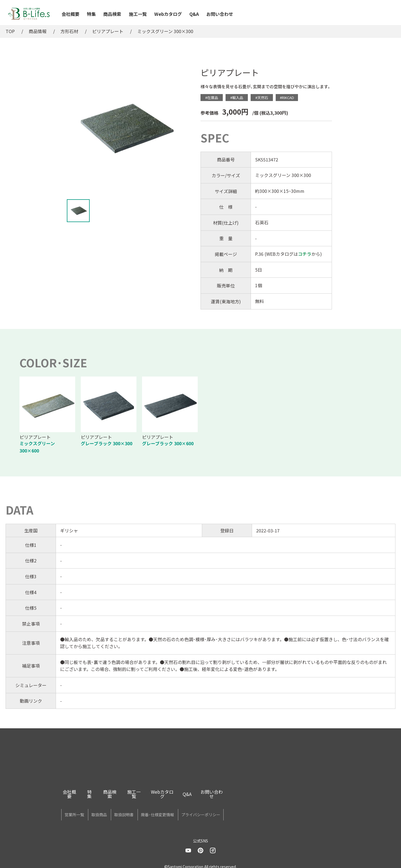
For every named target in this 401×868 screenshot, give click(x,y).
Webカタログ (168, 14)
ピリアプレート (108, 31)
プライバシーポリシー (253, 809)
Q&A (194, 14)
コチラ (305, 254)
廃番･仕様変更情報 (198, 809)
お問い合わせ (220, 14)
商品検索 (112, 14)
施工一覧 (138, 14)
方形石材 (69, 31)
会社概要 (70, 14)
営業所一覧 (80, 809)
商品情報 (38, 31)
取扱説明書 (153, 809)
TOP (10, 31)
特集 (91, 14)
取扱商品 (117, 809)
